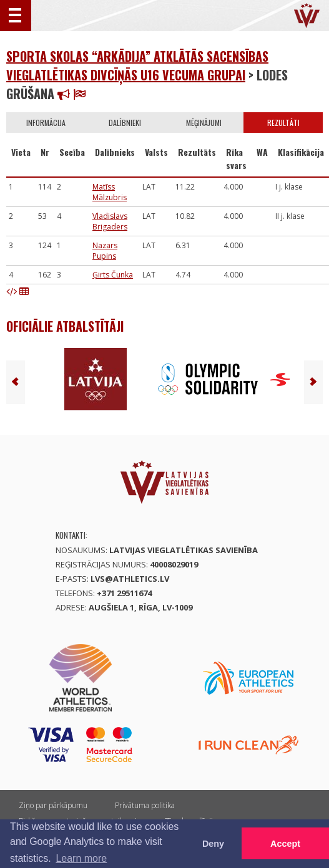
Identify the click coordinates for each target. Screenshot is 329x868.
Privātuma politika (145, 805)
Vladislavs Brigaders (110, 221)
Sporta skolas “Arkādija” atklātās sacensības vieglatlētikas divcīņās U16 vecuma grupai (137, 65)
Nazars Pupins (105, 251)
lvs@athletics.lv (130, 579)
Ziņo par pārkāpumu (53, 805)
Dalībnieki (125, 123)
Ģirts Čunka (113, 275)
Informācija (46, 123)
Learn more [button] (81, 858)
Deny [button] (213, 844)
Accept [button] (285, 844)
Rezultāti (283, 123)
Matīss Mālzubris (110, 192)
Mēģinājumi (204, 123)
